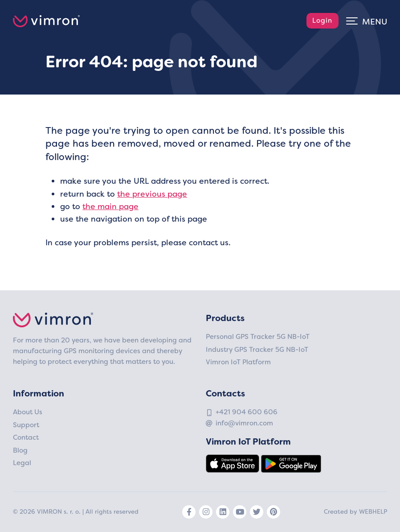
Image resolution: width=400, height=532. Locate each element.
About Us (28, 412)
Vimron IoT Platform (238, 362)
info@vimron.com (244, 423)
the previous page (152, 194)
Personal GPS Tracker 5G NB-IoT (258, 337)
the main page (110, 206)
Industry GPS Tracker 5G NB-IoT (257, 350)
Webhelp (373, 512)
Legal (22, 463)
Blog (20, 450)
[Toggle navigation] (367, 21)
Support (26, 425)
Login (322, 21)
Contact (26, 437)
